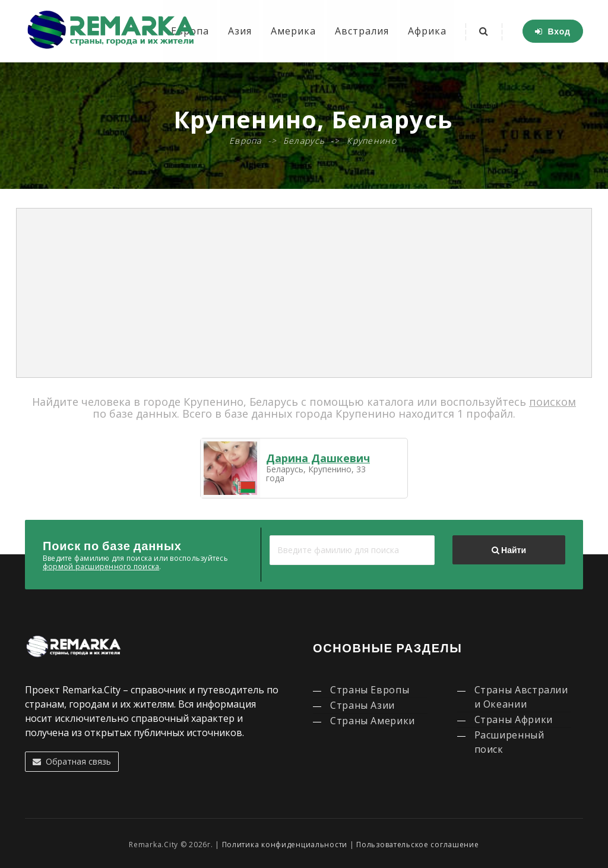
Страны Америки (373, 721)
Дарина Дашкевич (318, 458)
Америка (293, 31)
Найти (509, 550)
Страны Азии (362, 705)
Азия (240, 31)
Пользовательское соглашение (417, 845)
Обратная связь (72, 761)
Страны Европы (370, 690)
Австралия (362, 31)
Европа (246, 141)
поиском (552, 402)
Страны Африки (514, 719)
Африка (427, 31)
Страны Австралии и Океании (521, 697)
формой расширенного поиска (101, 566)
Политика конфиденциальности (285, 845)
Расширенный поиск (509, 742)
